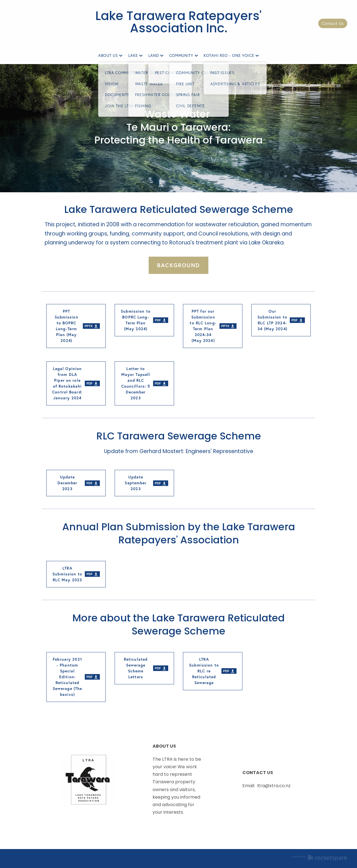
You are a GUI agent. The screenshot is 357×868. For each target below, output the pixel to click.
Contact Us (333, 23)
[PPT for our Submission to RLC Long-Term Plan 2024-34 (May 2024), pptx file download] (213, 326)
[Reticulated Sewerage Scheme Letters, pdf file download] (144, 668)
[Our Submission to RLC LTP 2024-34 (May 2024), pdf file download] (281, 320)
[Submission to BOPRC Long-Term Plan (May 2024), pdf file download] (144, 320)
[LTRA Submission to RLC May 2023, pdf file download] (76, 574)
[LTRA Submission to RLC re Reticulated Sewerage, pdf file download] (213, 671)
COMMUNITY (184, 55)
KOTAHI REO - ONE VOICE (231, 55)
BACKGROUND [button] (178, 265)
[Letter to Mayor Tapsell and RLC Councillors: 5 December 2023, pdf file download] (144, 383)
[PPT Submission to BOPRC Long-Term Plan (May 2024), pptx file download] (76, 326)
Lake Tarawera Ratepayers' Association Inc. (178, 23)
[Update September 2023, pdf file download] (144, 483)
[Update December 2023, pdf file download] (76, 483)
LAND (156, 55)
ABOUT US (110, 55)
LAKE (136, 55)
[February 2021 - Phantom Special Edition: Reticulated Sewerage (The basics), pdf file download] (76, 677)
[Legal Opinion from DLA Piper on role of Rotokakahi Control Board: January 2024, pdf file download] (76, 383)
